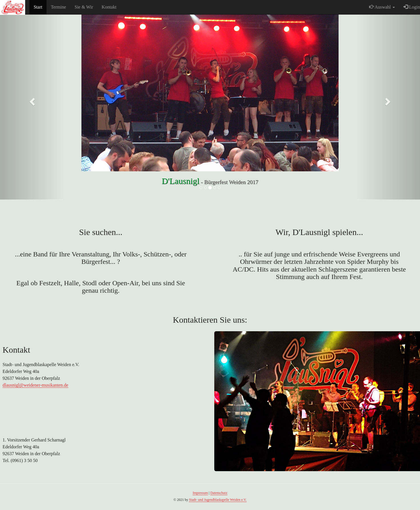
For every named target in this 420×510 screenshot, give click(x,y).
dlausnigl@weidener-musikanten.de (35, 385)
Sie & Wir (84, 7)
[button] (32, 100)
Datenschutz (219, 493)
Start (38, 7)
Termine (58, 7)
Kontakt (109, 7)
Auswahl (382, 7)
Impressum (200, 493)
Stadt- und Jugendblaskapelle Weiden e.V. (218, 500)
